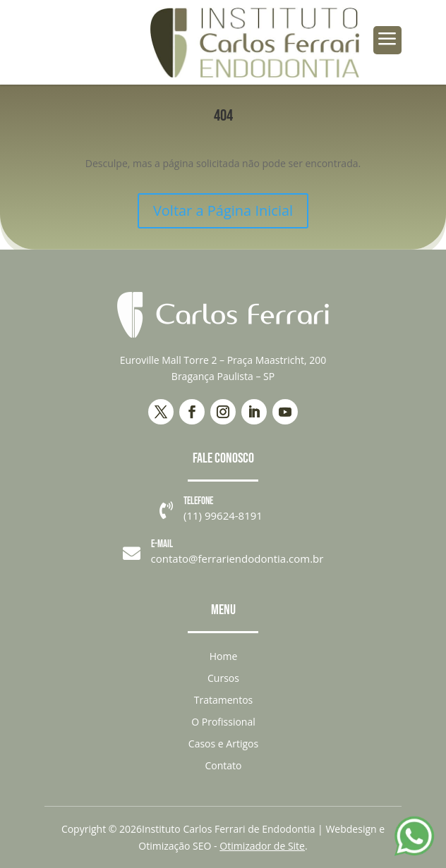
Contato (223, 765)
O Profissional (223, 722)
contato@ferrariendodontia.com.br (237, 558)
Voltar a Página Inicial (223, 210)
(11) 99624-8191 (223, 515)
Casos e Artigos (223, 744)
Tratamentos (223, 700)
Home (224, 656)
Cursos (223, 678)
